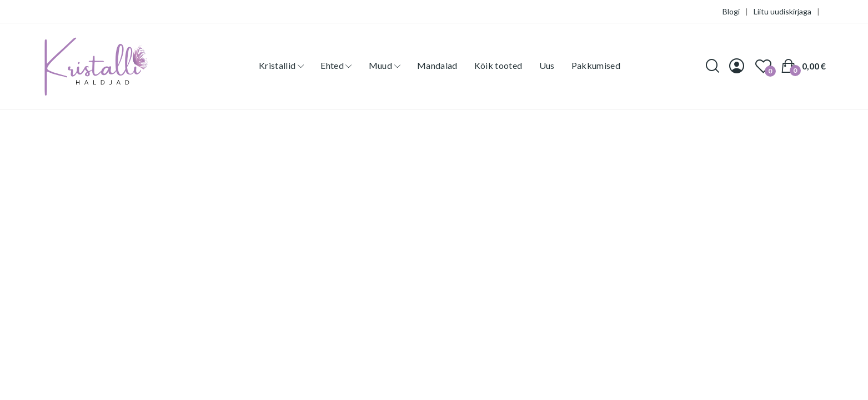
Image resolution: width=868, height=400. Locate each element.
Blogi (731, 11)
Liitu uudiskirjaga (782, 11)
